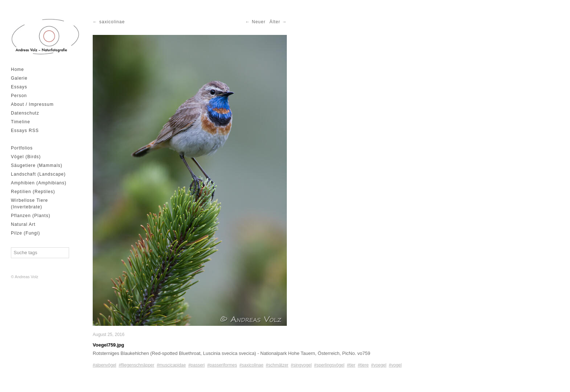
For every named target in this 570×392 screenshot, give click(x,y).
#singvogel (301, 365)
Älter (275, 22)
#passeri (196, 365)
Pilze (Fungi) (25, 233)
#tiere (363, 365)
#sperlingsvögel (329, 365)
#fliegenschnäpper (136, 365)
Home (17, 69)
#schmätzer (277, 365)
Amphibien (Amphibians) (39, 183)
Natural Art (23, 224)
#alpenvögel (105, 365)
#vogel (395, 365)
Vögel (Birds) (26, 157)
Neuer (259, 22)
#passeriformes (222, 365)
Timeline (21, 122)
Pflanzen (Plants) (31, 216)
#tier (351, 365)
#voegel (379, 365)
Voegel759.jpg (108, 345)
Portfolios (22, 148)
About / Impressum (32, 104)
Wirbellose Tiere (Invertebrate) (29, 204)
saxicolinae (112, 22)
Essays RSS (25, 131)
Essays (19, 87)
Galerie (19, 78)
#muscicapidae (171, 365)
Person (19, 96)
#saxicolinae (252, 365)
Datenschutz (25, 113)
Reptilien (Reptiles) (33, 192)
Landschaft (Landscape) (38, 174)
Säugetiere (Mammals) (37, 165)
